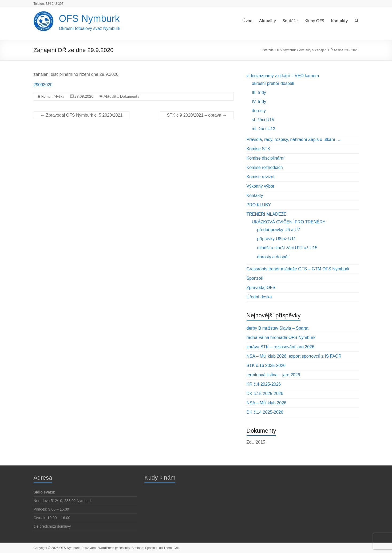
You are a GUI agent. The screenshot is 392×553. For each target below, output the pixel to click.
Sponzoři (255, 278)
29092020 (43, 85)
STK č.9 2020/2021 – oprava (197, 115)
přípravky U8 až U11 (277, 239)
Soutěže (290, 20)
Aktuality (268, 20)
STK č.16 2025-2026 (266, 366)
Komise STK (258, 149)
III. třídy (259, 92)
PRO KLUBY (259, 205)
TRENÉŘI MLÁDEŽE (267, 214)
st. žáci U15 (263, 120)
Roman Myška (53, 96)
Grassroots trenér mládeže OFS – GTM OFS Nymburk (298, 269)
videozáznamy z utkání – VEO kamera (283, 76)
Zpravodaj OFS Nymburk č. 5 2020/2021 (82, 115)
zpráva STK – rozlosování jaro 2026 (280, 347)
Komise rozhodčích (265, 167)
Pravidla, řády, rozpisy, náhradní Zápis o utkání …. (294, 139)
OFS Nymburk (89, 19)
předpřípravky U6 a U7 (279, 230)
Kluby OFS (314, 20)
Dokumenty (130, 96)
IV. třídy (259, 102)
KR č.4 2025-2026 (264, 384)
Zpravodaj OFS (261, 288)
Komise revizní (261, 177)
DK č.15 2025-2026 (265, 394)
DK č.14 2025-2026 (265, 412)
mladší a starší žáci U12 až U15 (287, 248)
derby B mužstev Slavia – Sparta (278, 328)
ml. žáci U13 (264, 129)
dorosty (259, 111)
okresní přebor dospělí (273, 83)
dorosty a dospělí (274, 257)
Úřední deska (259, 297)
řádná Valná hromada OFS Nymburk (281, 337)
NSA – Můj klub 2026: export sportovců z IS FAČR (294, 356)
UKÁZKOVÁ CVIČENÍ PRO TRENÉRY (289, 222)
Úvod (247, 20)
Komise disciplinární (266, 158)
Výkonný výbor (261, 186)
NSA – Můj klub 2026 (266, 403)
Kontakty (339, 20)
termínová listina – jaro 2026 (273, 375)
